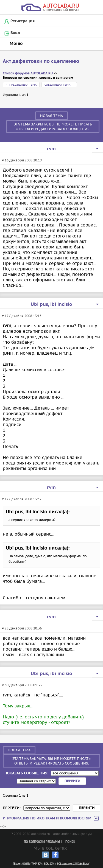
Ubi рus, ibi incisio (51, 304)
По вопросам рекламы (42, 842)
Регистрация (23, 21)
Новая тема (51, 116)
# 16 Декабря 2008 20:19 (22, 160)
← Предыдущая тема (21, 85)
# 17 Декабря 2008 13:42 (22, 499)
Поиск (70, 842)
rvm (51, 149)
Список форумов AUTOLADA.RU (28, 73)
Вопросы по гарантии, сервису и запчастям (38, 78)
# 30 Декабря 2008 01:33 (22, 685)
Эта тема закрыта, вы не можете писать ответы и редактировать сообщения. (53, 127)
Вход (15, 33)
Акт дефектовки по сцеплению (41, 61)
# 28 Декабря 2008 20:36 (22, 628)
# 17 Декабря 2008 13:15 (22, 316)
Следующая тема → (59, 85)
